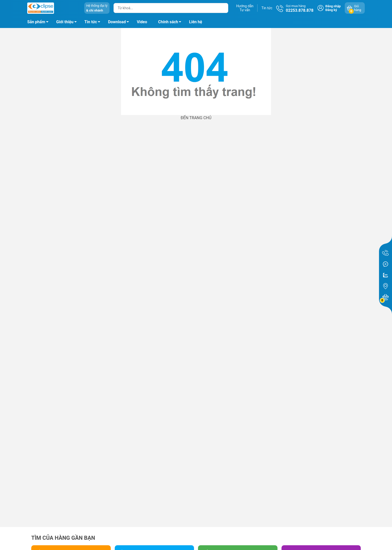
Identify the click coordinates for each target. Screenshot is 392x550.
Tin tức (267, 8)
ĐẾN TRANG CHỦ (196, 118)
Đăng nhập (333, 6)
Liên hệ (195, 22)
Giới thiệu (65, 22)
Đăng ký (331, 10)
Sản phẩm (36, 22)
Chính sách (171, 23)
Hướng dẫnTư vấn (245, 8)
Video (142, 22)
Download (120, 23)
